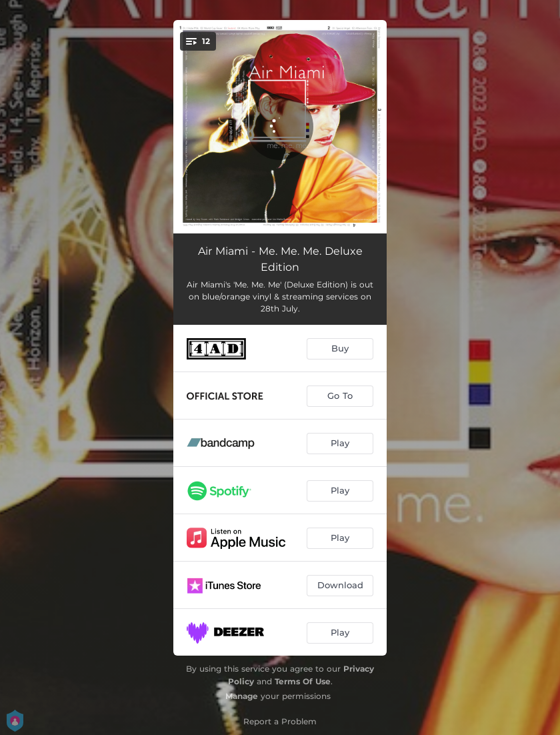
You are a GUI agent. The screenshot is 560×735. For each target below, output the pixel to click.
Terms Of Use (303, 681)
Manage (242, 696)
